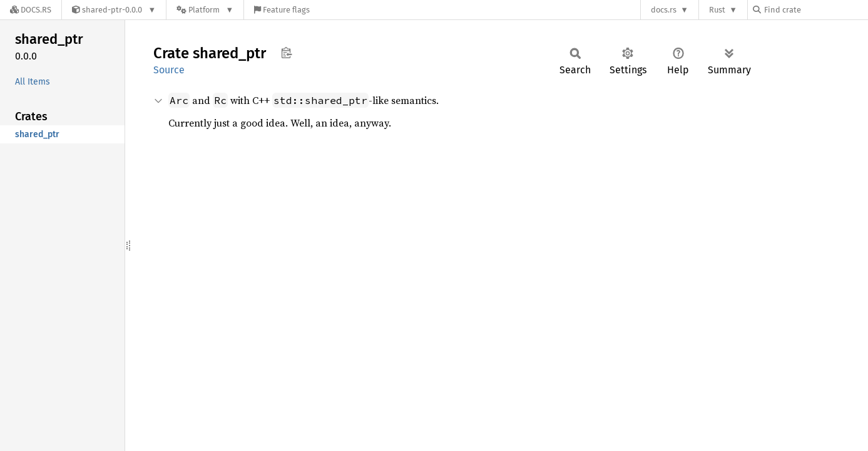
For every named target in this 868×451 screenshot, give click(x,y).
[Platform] (205, 10)
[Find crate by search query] (815, 10)
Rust (717, 10)
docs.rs (664, 10)
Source (169, 70)
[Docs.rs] (31, 10)
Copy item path (286, 53)
